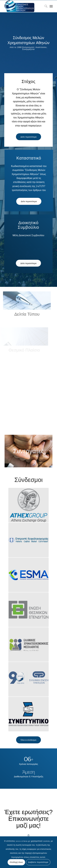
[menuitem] (44, 6)
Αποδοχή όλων (16, 862)
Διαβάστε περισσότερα (38, 862)
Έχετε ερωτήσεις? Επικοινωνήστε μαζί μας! (28, 819)
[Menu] (51, 6)
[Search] (44, 6)
